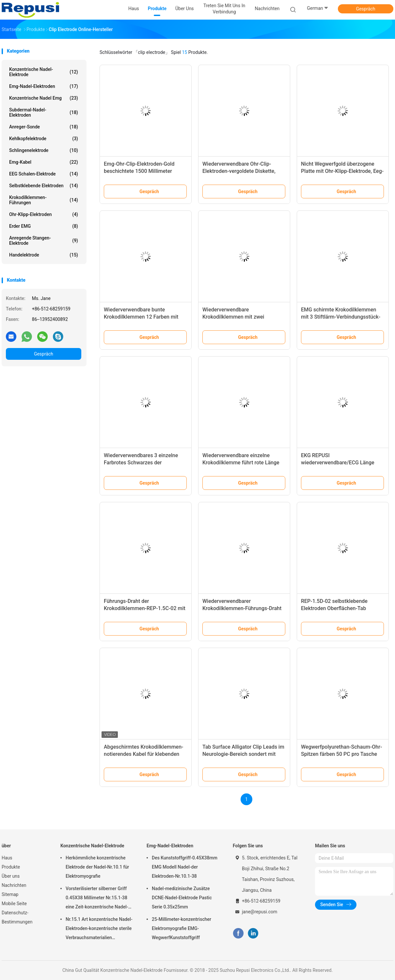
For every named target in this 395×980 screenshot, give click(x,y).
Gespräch (365, 9)
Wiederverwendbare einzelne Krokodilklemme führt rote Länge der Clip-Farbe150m (241, 463)
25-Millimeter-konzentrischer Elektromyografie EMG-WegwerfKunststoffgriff (182, 928)
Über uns (11, 876)
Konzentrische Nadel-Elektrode (44, 72)
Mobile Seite (14, 904)
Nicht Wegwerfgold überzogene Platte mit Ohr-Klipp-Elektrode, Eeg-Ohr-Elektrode (342, 171)
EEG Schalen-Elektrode (44, 174)
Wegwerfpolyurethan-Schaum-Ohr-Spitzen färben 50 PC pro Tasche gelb (341, 754)
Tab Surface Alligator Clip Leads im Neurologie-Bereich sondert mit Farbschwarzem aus (243, 754)
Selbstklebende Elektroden (44, 186)
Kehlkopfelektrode (44, 139)
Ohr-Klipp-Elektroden (44, 214)
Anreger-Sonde (44, 127)
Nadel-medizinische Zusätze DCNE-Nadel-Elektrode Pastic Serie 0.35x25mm (182, 898)
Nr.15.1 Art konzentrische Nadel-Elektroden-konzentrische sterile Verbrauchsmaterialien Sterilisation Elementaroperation (99, 929)
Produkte (11, 867)
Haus (7, 858)
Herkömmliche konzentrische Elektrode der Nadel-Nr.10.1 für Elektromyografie (97, 867)
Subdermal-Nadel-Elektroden (44, 112)
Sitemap (10, 894)
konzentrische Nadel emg (44, 98)
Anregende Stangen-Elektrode (44, 241)
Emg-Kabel (44, 162)
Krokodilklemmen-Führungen (44, 200)
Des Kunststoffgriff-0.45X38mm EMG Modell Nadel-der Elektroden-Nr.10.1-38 (185, 867)
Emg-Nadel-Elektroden (44, 86)
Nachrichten (14, 885)
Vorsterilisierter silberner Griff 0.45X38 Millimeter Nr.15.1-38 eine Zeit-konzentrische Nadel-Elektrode (97, 899)
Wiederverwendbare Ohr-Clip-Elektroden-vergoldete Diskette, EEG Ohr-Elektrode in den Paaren (240, 171)
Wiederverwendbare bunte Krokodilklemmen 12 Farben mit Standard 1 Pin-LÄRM (141, 317)
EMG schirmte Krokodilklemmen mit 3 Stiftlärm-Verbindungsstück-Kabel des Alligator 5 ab (341, 317)
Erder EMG (44, 226)
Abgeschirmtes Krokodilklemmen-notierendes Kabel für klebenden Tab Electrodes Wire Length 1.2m (144, 754)
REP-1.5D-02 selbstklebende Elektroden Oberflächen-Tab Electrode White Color (334, 608)
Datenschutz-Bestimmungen (17, 917)
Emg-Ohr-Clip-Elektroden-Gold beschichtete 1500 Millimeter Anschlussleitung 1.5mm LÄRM (141, 171)
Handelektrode (44, 255)
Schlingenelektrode (44, 150)
